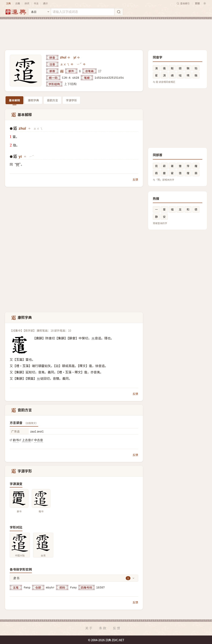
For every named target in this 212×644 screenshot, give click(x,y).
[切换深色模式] (205, 3)
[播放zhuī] (69, 58)
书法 (36, 3)
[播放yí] (79, 58)
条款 (103, 628)
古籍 (18, 3)
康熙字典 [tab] (33, 100)
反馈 (135, 179)
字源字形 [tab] (71, 100)
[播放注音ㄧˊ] (85, 64)
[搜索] (119, 12)
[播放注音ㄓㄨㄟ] (72, 64)
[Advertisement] (106, 31)
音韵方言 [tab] (52, 100)
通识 (45, 3)
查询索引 (183, 3)
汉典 (8, 3)
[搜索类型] (40, 12)
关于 (89, 628)
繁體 (197, 3)
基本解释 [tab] (14, 100)
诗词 (27, 3)
